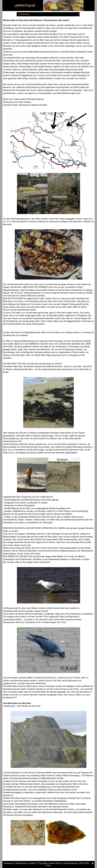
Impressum (9, 863)
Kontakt (32, 863)
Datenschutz (21, 863)
